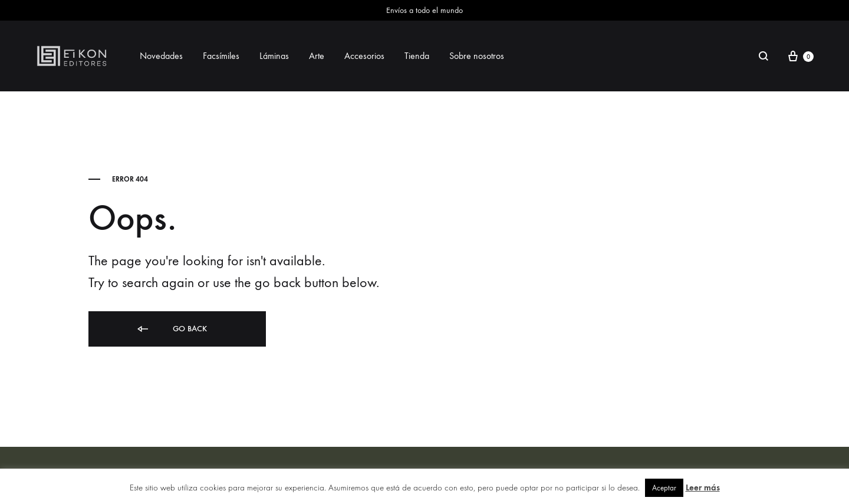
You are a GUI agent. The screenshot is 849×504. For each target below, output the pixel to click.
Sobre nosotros (477, 56)
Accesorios (364, 56)
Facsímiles (221, 56)
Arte (317, 56)
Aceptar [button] (664, 488)
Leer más (703, 487)
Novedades (161, 56)
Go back (171, 329)
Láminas (274, 56)
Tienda (417, 56)
